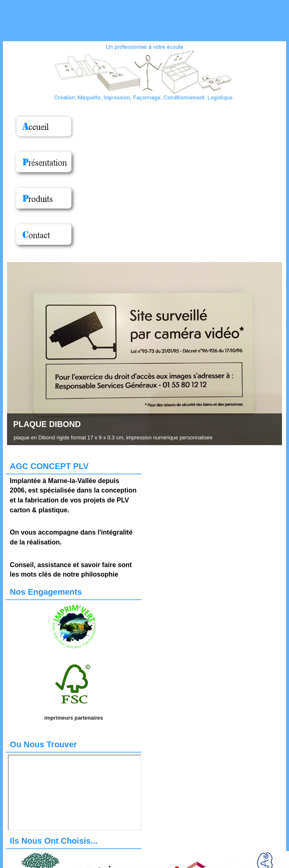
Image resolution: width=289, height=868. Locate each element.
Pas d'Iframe (75, 793)
